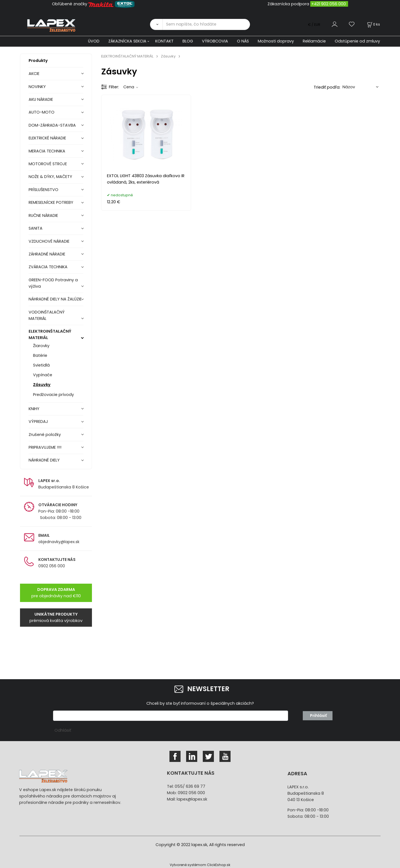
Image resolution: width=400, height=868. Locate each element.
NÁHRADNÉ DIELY (44, 460)
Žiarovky (41, 346)
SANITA (36, 228)
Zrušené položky (45, 435)
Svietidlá (41, 365)
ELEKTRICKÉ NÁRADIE (47, 138)
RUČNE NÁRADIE (43, 215)
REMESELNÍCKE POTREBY (51, 202)
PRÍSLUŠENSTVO (43, 190)
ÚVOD (94, 41)
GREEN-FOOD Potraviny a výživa (53, 283)
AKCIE (34, 74)
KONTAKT (164, 41)
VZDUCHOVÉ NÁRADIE (49, 241)
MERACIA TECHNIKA (47, 151)
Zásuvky (42, 385)
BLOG (188, 41)
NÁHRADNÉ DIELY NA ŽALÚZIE (55, 299)
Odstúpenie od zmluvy (357, 41)
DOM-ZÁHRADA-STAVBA (52, 125)
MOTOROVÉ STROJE (48, 164)
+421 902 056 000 (329, 4)
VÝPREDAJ (38, 422)
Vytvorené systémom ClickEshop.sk (200, 865)
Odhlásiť (63, 730)
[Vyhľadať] (156, 24)
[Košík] (373, 24)
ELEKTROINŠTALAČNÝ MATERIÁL (50, 334)
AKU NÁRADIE (41, 99)
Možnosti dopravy (276, 41)
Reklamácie (314, 41)
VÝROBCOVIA (215, 41)
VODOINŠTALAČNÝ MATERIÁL (47, 315)
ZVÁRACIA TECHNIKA (48, 267)
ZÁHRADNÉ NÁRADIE (47, 254)
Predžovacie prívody (53, 395)
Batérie (40, 355)
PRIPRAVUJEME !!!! (45, 447)
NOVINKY (37, 87)
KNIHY (34, 409)
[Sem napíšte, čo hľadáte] (206, 24)
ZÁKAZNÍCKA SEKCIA (127, 41)
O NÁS (243, 41)
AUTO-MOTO (42, 112)
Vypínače (43, 375)
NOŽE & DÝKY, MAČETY (50, 177)
